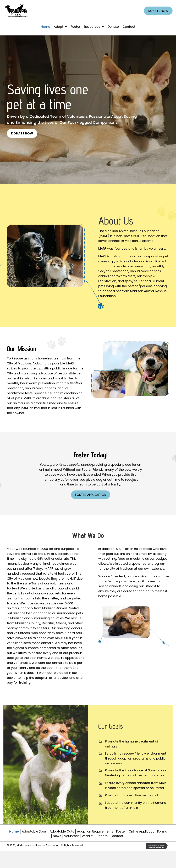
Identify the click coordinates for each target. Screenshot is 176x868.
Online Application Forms (148, 831)
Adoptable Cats (62, 831)
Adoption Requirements (95, 831)
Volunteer (71, 836)
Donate (102, 836)
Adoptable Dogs (34, 831)
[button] (22, 133)
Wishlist (88, 836)
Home (14, 831)
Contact (117, 836)
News (57, 836)
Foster (121, 831)
